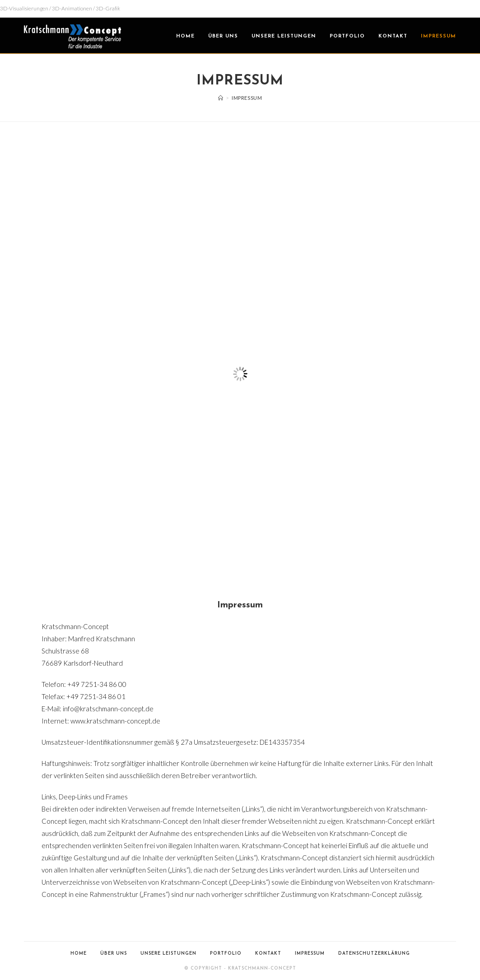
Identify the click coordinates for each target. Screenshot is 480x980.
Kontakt (268, 954)
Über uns (114, 954)
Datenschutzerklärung (374, 954)
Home (79, 954)
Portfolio (226, 954)
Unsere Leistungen (168, 954)
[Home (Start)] (221, 98)
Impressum (310, 954)
